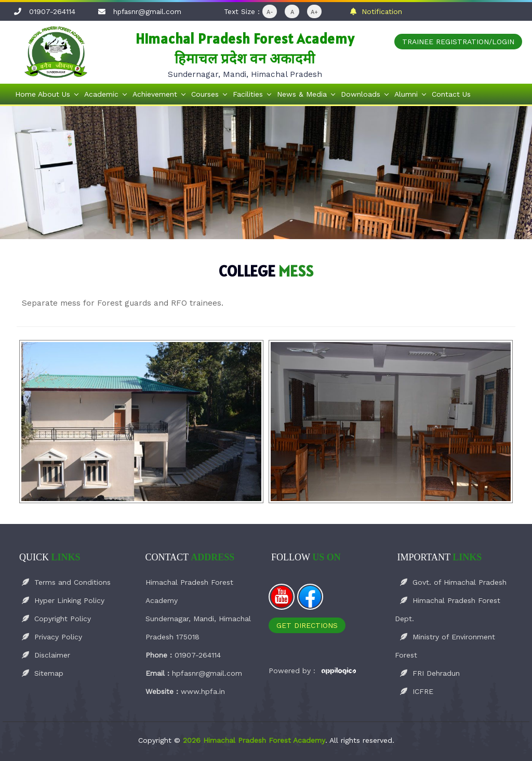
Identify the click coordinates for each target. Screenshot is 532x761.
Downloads (361, 94)
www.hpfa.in (203, 691)
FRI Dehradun (430, 673)
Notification (376, 11)
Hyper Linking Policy (63, 600)
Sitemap (43, 673)
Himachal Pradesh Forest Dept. (448, 609)
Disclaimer (46, 655)
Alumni (406, 94)
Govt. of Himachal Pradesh (453, 582)
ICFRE (417, 691)
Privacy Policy (52, 637)
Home (25, 94)
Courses (205, 94)
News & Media (302, 94)
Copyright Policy (56, 619)
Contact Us (451, 94)
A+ (314, 12)
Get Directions (307, 625)
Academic (101, 94)
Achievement (155, 94)
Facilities (248, 94)
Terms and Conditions (66, 582)
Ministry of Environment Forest (445, 646)
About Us (54, 94)
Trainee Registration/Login (458, 42)
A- (270, 12)
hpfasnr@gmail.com (147, 11)
